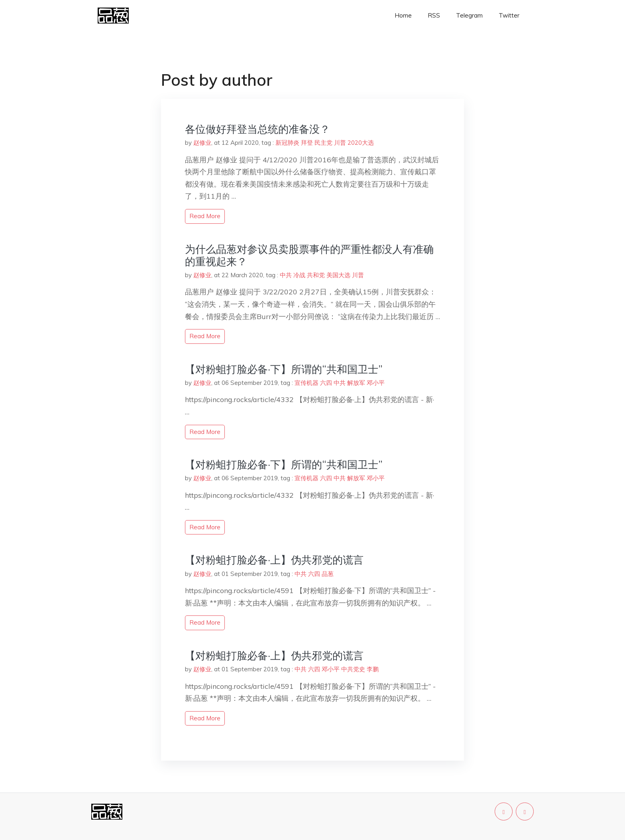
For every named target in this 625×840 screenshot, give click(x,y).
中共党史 (353, 669)
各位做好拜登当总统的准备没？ (257, 129)
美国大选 (338, 275)
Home (403, 15)
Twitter (509, 15)
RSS (434, 15)
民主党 (323, 143)
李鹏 (373, 669)
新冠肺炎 (287, 143)
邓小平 (376, 383)
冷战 (299, 275)
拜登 (307, 143)
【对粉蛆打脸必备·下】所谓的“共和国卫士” (284, 369)
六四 (326, 383)
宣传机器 (307, 383)
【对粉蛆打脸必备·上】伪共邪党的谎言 (274, 560)
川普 (340, 143)
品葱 (328, 574)
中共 (286, 275)
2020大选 (361, 143)
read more (205, 216)
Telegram (469, 15)
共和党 (316, 275)
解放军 (356, 383)
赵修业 (202, 143)
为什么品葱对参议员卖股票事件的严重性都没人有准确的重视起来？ (309, 255)
